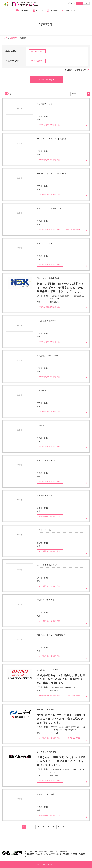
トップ (5, 38)
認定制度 (54, 10)
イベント (40, 10)
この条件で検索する (46, 80)
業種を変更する (37, 51)
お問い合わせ (71, 10)
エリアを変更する (37, 61)
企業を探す (24, 10)
